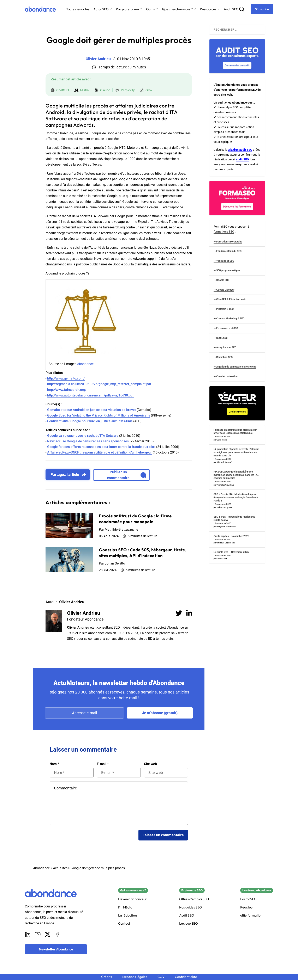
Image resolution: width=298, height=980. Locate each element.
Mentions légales (135, 977)
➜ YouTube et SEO (224, 261)
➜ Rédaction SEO (223, 357)
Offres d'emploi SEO (194, 899)
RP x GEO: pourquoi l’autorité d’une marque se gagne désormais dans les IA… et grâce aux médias (236, 475)
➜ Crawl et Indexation (226, 376)
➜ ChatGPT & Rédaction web (230, 299)
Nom (54, 764)
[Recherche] (242, 9)
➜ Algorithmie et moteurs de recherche (235, 367)
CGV (161, 977)
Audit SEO (231, 9)
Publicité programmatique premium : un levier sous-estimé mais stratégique (235, 432)
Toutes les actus (78, 9)
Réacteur (247, 907)
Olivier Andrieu (84, 613)
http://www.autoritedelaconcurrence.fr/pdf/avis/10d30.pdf (90, 395)
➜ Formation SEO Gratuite (228, 242)
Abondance (85, 364)
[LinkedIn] (28, 934)
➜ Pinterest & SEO (224, 309)
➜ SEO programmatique (227, 270)
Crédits (107, 977)
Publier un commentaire (127, 475)
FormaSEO (248, 899)
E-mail (103, 764)
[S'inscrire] (262, 9)
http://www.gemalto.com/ (66, 378)
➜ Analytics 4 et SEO (225, 347)
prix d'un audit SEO (240, 150)
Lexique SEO (189, 923)
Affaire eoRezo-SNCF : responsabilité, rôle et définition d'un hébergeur (100, 452)
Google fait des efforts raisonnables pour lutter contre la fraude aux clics (101, 447)
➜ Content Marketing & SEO (229, 319)
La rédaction (127, 915)
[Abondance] (40, 9)
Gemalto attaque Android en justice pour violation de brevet (91, 410)
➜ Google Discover (224, 290)
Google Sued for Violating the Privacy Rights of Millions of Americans (99, 415)
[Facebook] (58, 934)
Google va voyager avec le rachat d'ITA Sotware (83, 436)
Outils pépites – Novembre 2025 (231, 536)
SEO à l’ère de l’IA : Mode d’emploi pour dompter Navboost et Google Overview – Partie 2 (236, 497)
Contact (124, 923)
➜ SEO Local (220, 338)
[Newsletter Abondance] (56, 949)
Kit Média (125, 907)
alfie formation (251, 915)
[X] (48, 934)
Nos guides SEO (191, 907)
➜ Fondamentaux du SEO (228, 251)
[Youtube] (38, 934)
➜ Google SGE (221, 280)
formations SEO (224, 232)
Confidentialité (186, 977)
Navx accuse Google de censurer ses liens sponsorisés (88, 441)
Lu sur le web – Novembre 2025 (231, 552)
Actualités (60, 868)
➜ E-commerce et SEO (226, 328)
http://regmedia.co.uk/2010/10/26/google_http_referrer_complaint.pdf (99, 384)
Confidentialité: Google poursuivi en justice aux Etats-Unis (90, 421)
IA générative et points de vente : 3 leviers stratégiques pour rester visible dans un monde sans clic (236, 452)
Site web (150, 764)
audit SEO (242, 159)
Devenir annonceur (132, 899)
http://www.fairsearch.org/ (67, 390)
